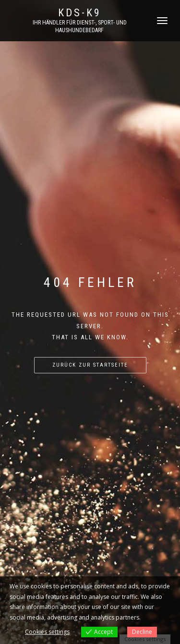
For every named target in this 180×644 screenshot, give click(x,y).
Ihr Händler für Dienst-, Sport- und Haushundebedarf (80, 26)
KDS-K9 (80, 13)
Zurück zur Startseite (90, 365)
